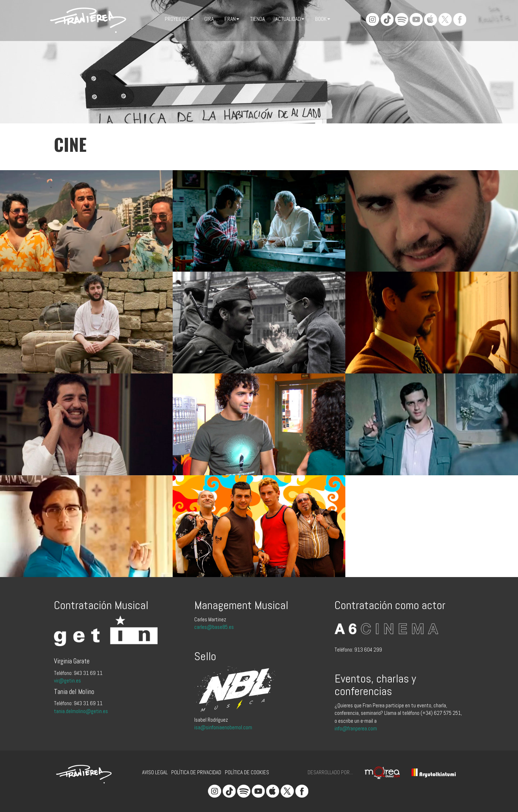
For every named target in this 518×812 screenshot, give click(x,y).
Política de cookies (247, 772)
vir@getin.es (67, 681)
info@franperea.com (356, 728)
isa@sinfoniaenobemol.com (223, 727)
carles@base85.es (214, 627)
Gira (209, 19)
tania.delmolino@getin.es (81, 711)
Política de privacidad (196, 772)
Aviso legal (155, 772)
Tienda (257, 19)
